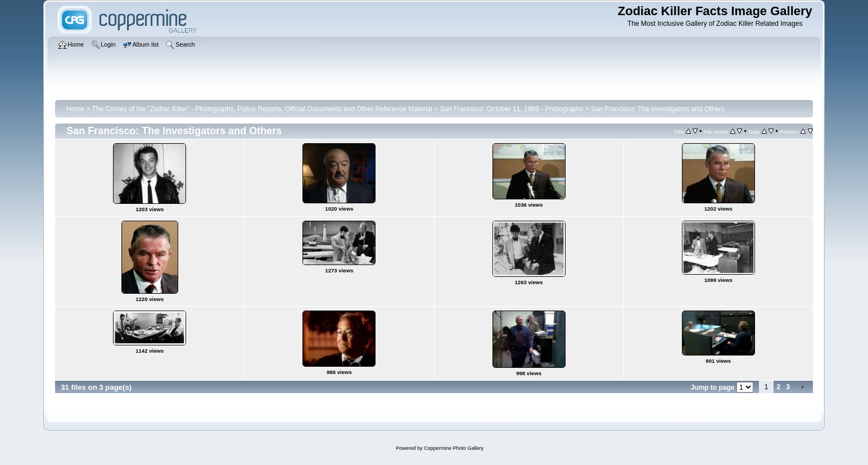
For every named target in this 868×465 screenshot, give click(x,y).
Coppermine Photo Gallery (454, 448)
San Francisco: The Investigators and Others (658, 109)
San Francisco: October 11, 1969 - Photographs (512, 109)
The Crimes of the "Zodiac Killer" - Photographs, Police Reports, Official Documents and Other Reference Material (262, 109)
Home (75, 109)
